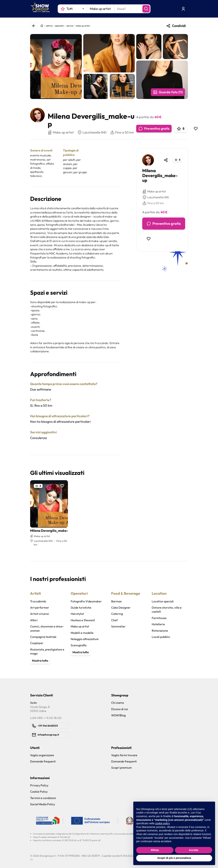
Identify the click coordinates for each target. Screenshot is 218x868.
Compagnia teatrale (43, 637)
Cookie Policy (39, 792)
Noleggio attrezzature (85, 639)
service (70, 26)
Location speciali (163, 601)
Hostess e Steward (83, 620)
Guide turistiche (81, 608)
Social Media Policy (43, 804)
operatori (59, 26)
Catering (117, 614)
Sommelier (118, 626)
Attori (34, 620)
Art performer (40, 608)
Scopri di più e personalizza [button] (174, 858)
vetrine (49, 26)
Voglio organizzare (42, 755)
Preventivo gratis (154, 129)
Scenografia (79, 645)
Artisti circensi (40, 614)
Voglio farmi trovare (124, 755)
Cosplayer (37, 643)
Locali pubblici (161, 637)
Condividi (176, 26)
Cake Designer (121, 608)
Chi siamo (118, 703)
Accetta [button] (194, 850)
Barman (116, 601)
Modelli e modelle (82, 633)
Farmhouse (159, 618)
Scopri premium (122, 768)
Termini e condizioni (43, 798)
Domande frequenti (43, 761)
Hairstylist (77, 614)
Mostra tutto (40, 661)
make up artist (83, 26)
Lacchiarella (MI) (92, 132)
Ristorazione (160, 631)
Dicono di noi (120, 709)
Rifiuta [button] (155, 850)
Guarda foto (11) (168, 92)
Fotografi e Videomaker (86, 601)
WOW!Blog (118, 715)
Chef (114, 620)
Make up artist (154, 192)
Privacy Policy (39, 785)
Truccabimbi (38, 601)
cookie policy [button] (162, 823)
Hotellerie (158, 624)
